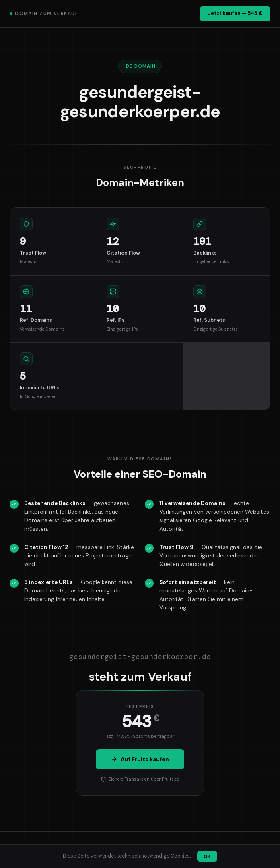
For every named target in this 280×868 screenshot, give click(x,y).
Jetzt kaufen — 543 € (235, 13)
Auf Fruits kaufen (140, 759)
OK (207, 856)
